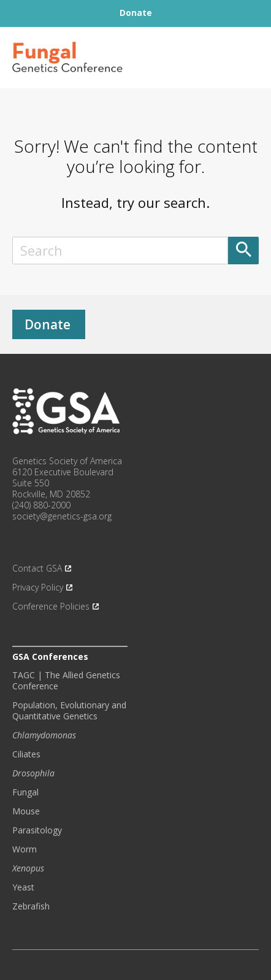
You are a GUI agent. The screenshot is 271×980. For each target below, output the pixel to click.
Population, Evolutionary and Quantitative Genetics (69, 711)
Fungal (25, 792)
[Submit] (243, 251)
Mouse (26, 811)
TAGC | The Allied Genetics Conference (66, 681)
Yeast (23, 887)
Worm (25, 849)
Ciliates (26, 754)
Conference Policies (51, 607)
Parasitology (37, 830)
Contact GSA (37, 568)
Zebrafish (31, 906)
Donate (48, 324)
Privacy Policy (38, 588)
